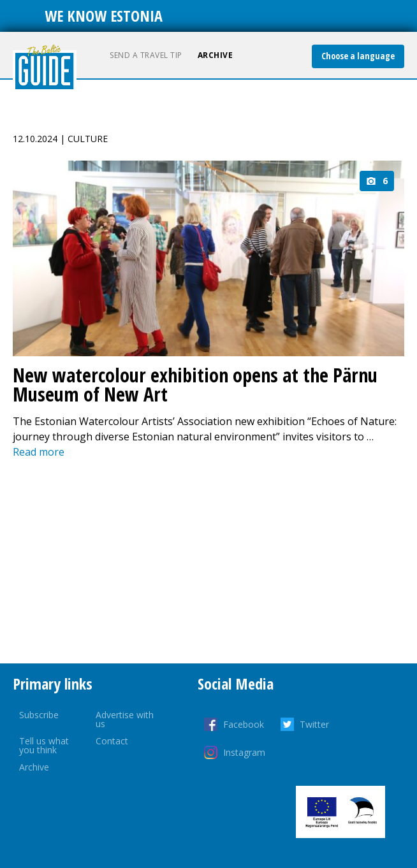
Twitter (314, 724)
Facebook (244, 724)
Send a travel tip (146, 55)
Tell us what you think (44, 745)
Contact (112, 741)
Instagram (244, 752)
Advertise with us (125, 719)
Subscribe (39, 715)
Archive (216, 55)
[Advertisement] (208, 561)
